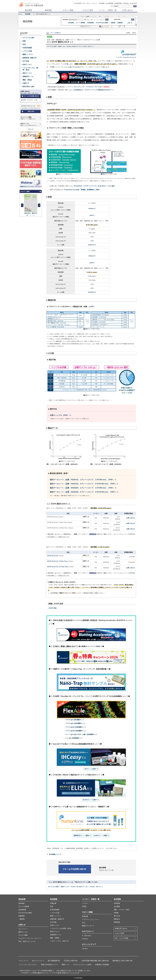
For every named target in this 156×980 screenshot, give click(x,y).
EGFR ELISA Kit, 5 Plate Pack (57, 561)
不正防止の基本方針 (71, 961)
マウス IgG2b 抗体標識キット (76, 731)
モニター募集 (23, 935)
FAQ (84, 923)
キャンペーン (23, 929)
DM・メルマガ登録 (122, 938)
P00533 (91, 209)
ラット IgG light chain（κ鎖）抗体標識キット (81, 734)
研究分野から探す (29, 87)
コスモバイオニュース (35, 108)
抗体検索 (71, 23)
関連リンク (65, 965)
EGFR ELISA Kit (53, 556)
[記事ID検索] (126, 19)
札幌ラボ (26, 83)
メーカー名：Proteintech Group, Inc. (126, 57)
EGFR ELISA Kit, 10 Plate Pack (58, 567)
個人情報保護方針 (54, 961)
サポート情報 (68, 10)
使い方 (130, 23)
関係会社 (117, 919)
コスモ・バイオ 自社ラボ (59, 941)
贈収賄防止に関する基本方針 (123, 961)
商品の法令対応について (50, 965)
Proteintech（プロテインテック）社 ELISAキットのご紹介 (94, 186)
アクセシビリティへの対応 (82, 965)
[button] (39, 205)
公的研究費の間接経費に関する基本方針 (95, 961)
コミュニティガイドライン (28, 965)
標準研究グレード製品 (81, 836)
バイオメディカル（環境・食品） (30, 69)
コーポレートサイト (91, 3)
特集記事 (53, 903)
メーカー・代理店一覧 (108, 10)
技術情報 (85, 916)
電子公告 (117, 916)
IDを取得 (78, 3)
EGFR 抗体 (53, 608)
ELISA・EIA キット (89, 46)
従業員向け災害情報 (102, 965)
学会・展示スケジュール (27, 941)
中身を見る (27, 213)
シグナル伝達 (27, 51)
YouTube (85, 939)
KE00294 (91, 292)
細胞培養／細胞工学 (30, 58)
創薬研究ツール (28, 76)
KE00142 (91, 245)
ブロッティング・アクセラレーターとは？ (88, 87)
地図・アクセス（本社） (122, 910)
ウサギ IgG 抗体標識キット (75, 720)
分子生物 (26, 61)
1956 (91, 215)
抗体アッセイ (62, 46)
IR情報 (102, 3)
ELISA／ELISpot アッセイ (74, 46)
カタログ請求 (88, 10)
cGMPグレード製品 (100, 836)
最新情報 (48, 10)
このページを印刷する (54, 33)
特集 (24, 41)
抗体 (24, 44)
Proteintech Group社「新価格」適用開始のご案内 (82, 190)
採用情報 (119, 3)
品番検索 (120, 23)
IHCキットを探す (90, 769)
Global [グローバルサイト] (126, 3)
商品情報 (28, 10)
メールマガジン (24, 108)
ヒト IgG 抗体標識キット (74, 738)
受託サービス (27, 73)
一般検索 (113, 23)
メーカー (85, 903)
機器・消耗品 (27, 80)
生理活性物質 (27, 48)
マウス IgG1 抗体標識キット (75, 723)
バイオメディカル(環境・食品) (61, 928)
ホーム (20, 14)
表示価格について (55, 854)
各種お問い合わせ (121, 928)
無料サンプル (23, 932)
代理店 (84, 907)
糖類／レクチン (28, 54)
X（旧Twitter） (87, 936)
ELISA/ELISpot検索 (102, 23)
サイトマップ (24, 961)
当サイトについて (38, 961)
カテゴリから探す (52, 46)
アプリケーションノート (90, 919)
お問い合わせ (127, 10)
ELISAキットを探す (90, 800)
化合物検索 (90, 23)
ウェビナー (30, 938)
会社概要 (117, 907)
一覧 (40, 191)
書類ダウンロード (88, 926)
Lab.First (134, 3)
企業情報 (110, 3)
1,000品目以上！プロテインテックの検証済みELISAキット (93, 90)
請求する (35, 213)
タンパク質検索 (80, 23)
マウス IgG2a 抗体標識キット (76, 727)
